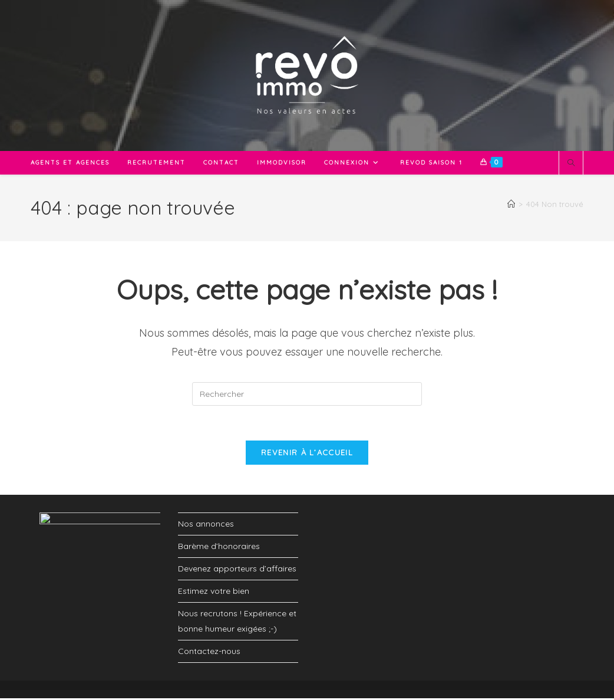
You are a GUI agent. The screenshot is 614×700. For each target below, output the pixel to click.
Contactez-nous (209, 652)
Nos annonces (206, 525)
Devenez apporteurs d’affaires (237, 570)
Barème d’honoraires (219, 548)
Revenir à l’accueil (307, 453)
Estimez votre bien (214, 593)
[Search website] (571, 163)
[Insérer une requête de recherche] (307, 394)
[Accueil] (511, 204)
